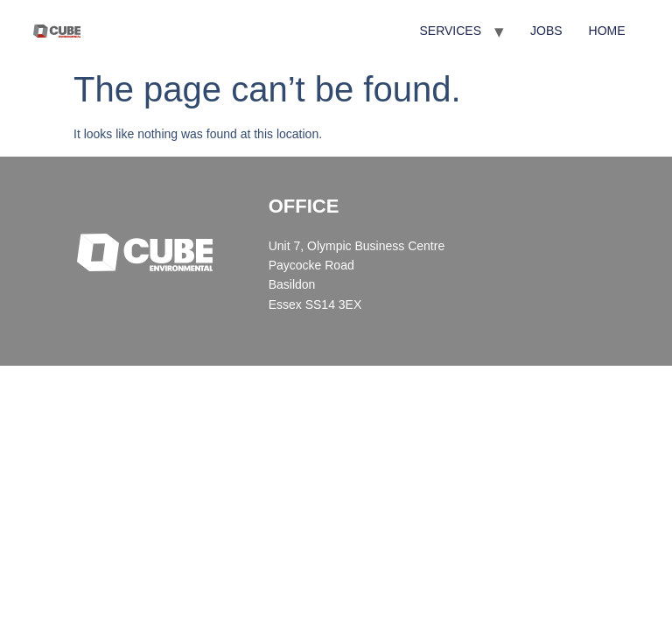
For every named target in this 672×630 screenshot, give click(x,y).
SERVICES (450, 31)
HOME (607, 31)
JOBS (546, 31)
